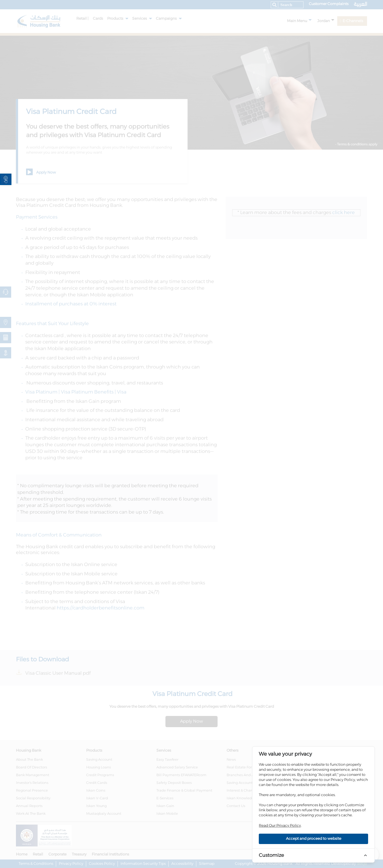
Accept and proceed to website (314, 839)
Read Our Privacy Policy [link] (280, 826)
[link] (6, 179)
